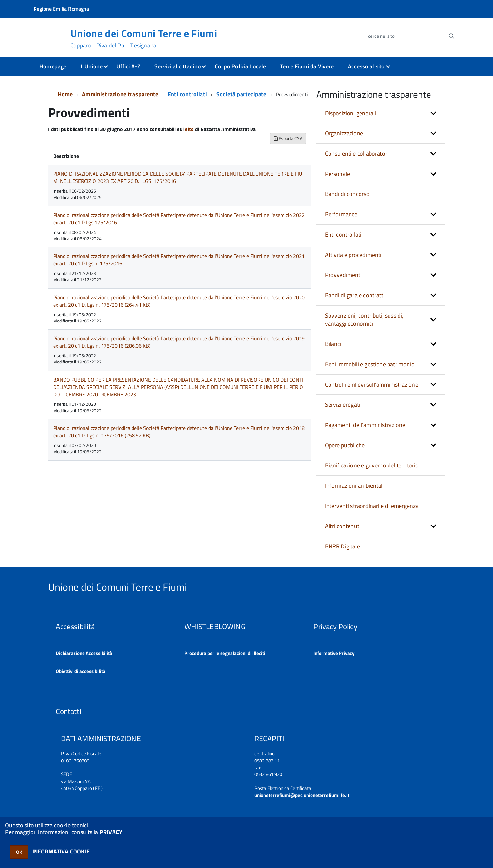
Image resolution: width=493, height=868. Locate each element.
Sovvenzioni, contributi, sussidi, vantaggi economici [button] (364, 320)
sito (189, 129)
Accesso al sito (366, 66)
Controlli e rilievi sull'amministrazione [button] (372, 385)
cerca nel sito (381, 36)
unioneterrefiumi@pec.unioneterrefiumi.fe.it (302, 795)
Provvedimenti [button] (343, 275)
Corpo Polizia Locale (241, 66)
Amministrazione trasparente (120, 94)
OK (19, 852)
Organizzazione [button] (344, 133)
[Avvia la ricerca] (451, 36)
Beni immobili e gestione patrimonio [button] (370, 364)
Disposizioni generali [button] (351, 113)
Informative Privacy (334, 653)
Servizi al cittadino (178, 66)
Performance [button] (341, 214)
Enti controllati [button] (343, 235)
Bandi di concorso (347, 194)
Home (65, 94)
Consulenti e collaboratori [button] (357, 153)
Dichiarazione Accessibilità (84, 653)
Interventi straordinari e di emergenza (372, 506)
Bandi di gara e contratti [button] (355, 295)
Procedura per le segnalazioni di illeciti (225, 653)
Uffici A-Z (128, 66)
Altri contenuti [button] (343, 526)
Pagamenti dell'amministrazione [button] (365, 425)
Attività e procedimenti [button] (353, 255)
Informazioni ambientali (355, 486)
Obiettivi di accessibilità (81, 671)
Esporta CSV (288, 138)
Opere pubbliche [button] (345, 445)
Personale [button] (338, 174)
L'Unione (92, 66)
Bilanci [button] (333, 344)
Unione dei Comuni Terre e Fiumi (144, 38)
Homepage (53, 66)
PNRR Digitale (342, 546)
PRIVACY (111, 832)
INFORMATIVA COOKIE (61, 851)
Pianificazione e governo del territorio (372, 465)
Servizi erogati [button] (343, 405)
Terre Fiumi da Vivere (307, 66)
